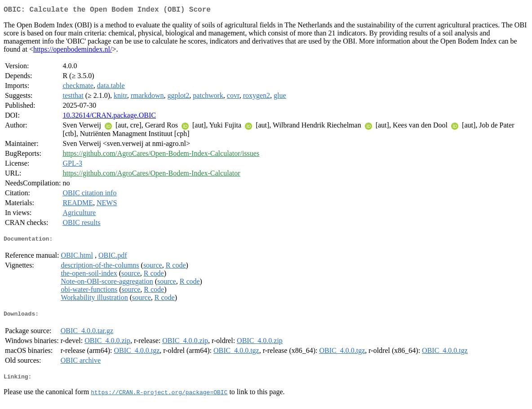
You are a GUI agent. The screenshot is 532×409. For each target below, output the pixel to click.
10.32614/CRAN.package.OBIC (109, 117)
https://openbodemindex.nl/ (73, 51)
